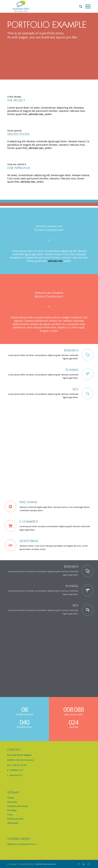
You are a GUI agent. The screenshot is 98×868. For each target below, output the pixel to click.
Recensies (13, 823)
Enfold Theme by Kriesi (46, 864)
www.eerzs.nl (16, 775)
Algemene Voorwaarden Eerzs (22, 844)
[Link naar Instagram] (88, 864)
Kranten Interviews (18, 806)
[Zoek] (79, 6)
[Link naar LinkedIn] (84, 864)
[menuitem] (79, 6)
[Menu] (86, 6)
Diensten (12, 802)
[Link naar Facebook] (79, 864)
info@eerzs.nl (16, 770)
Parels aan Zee (15, 819)
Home (11, 798)
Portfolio (12, 810)
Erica (10, 814)
